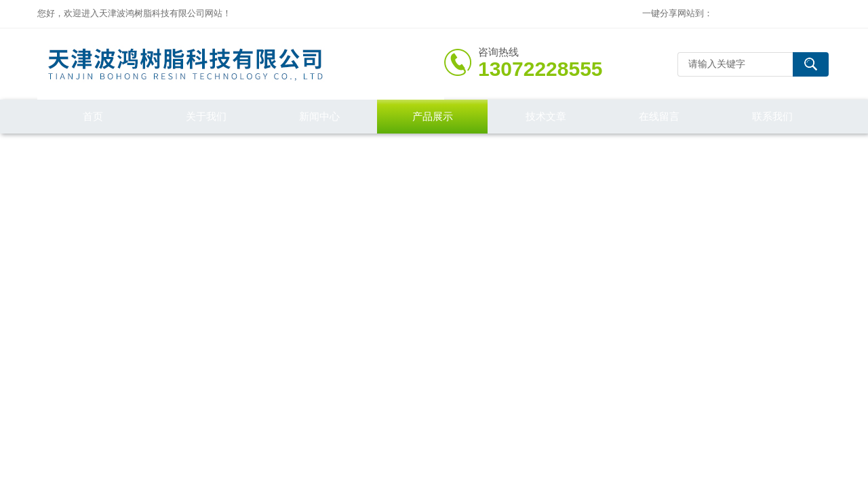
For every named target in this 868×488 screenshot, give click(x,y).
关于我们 (206, 116)
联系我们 (772, 116)
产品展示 (433, 116)
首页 (93, 116)
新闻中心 (319, 116)
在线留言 (659, 116)
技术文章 (546, 116)
